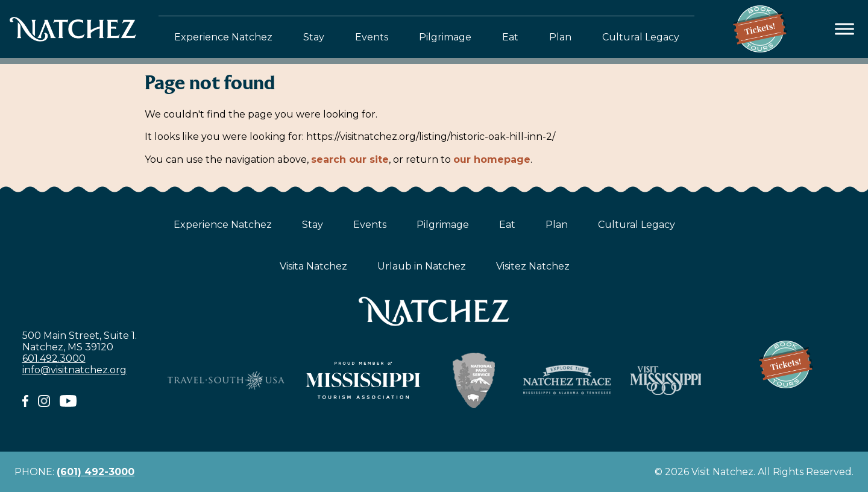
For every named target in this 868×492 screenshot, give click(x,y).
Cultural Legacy (641, 37)
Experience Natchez (223, 37)
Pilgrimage (445, 37)
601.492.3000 (54, 358)
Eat (510, 37)
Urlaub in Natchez (422, 266)
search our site (350, 159)
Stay (314, 37)
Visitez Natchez (533, 266)
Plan (560, 37)
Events (372, 37)
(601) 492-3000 (96, 472)
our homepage (492, 159)
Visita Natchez (313, 266)
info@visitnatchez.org (74, 370)
